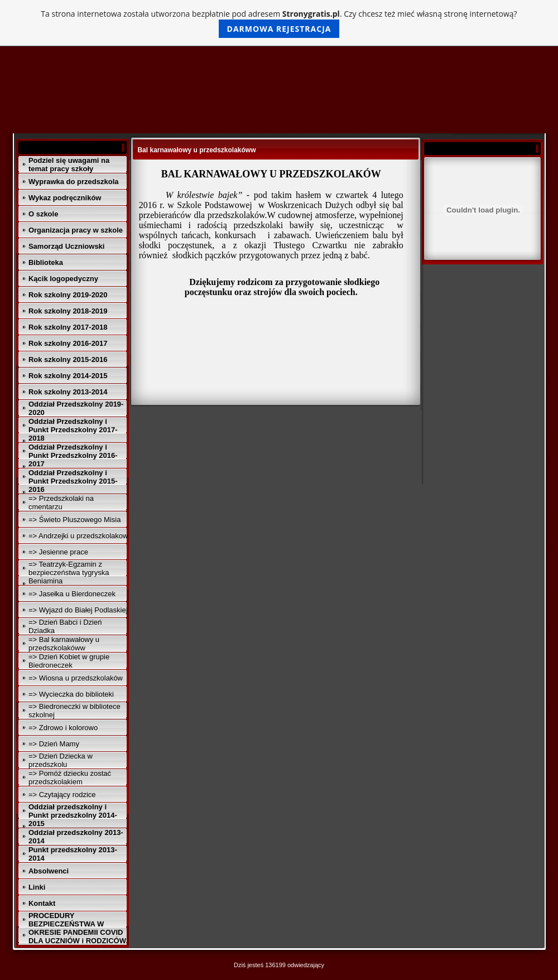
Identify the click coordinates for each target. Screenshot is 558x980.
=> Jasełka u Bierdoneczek (72, 594)
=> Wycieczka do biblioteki (71, 694)
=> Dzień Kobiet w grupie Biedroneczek (69, 661)
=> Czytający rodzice (62, 795)
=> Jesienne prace (58, 552)
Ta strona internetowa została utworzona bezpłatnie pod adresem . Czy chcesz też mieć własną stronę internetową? (279, 23)
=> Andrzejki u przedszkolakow (78, 536)
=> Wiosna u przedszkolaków (76, 678)
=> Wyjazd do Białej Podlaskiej (78, 610)
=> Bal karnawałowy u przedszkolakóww (64, 644)
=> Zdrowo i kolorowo (63, 728)
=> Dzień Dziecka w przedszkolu (61, 760)
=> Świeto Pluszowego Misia (74, 520)
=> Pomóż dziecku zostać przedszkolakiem (70, 778)
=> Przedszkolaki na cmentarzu (61, 503)
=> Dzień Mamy (54, 744)
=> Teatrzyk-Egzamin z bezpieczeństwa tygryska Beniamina (69, 573)
